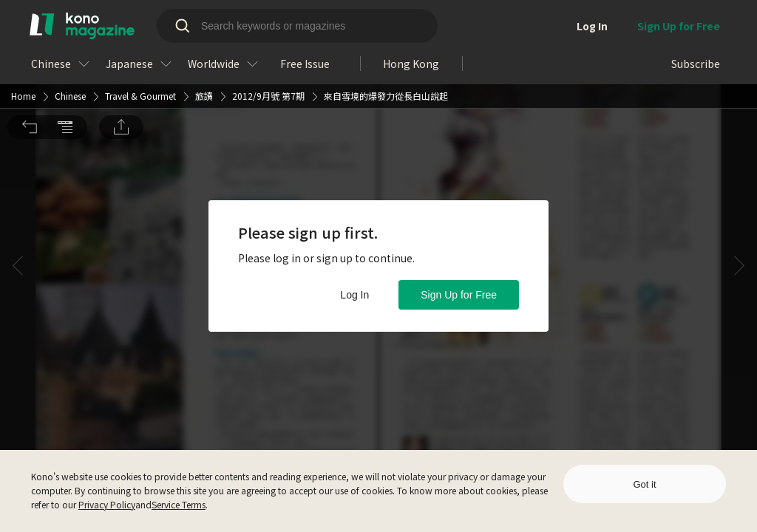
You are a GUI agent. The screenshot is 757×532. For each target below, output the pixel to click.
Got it (644, 484)
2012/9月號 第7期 (268, 20)
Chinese (70, 20)
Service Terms (179, 504)
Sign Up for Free (459, 295)
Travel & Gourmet (140, 20)
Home (23, 20)
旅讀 (204, 20)
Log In (354, 295)
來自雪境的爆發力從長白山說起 (386, 20)
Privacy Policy (107, 504)
